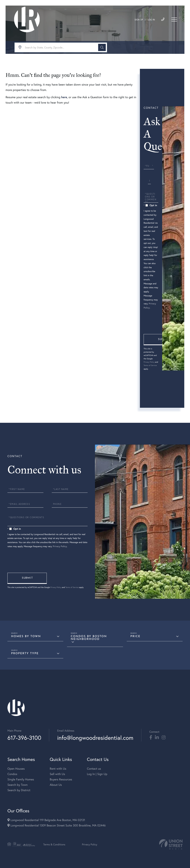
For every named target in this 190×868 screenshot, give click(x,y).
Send (163, 340)
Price (135, 636)
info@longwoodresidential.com (95, 738)
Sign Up (139, 20)
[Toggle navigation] (174, 19)
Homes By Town (26, 636)
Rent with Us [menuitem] (58, 769)
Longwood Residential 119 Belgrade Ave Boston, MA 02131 (46, 820)
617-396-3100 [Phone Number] (24, 738)
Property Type (25, 654)
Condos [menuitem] (12, 774)
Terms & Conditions (54, 844)
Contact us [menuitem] (94, 769)
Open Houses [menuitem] (16, 769)
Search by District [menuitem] (19, 790)
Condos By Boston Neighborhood (89, 638)
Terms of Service (150, 365)
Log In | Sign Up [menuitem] (97, 774)
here (64, 97)
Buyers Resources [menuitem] (61, 779)
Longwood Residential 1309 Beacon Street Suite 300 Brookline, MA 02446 (56, 825)
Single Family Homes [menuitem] (21, 779)
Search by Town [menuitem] (18, 785)
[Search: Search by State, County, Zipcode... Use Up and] (61, 47)
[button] (102, 47)
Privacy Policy (149, 362)
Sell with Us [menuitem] (57, 774)
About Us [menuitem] (56, 785)
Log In (151, 20)
